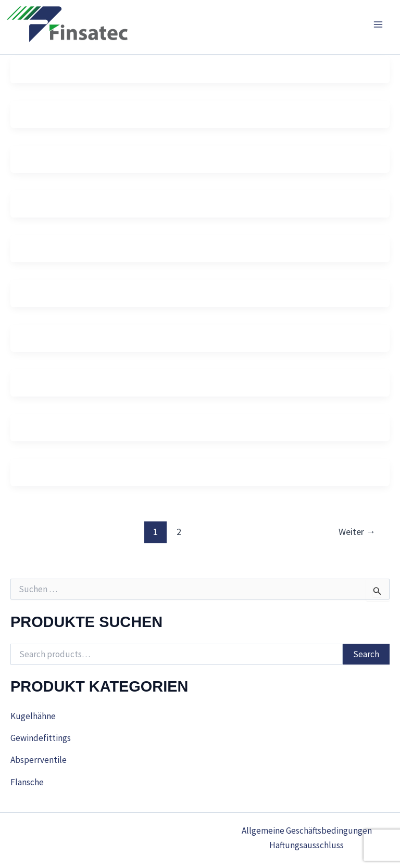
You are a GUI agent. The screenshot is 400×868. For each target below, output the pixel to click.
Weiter (357, 532)
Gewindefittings (41, 738)
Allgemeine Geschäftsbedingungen (307, 831)
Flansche (27, 782)
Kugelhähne (33, 716)
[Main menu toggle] (378, 24)
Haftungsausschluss (307, 845)
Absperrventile (39, 760)
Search (366, 654)
